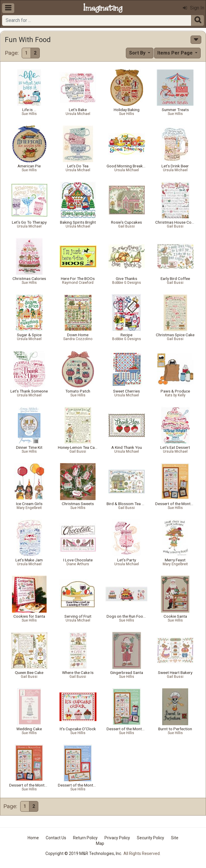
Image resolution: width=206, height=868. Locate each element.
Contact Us (56, 838)
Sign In (194, 8)
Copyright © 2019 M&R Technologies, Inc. (84, 853)
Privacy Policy (117, 838)
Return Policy (85, 838)
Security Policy (150, 838)
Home (33, 838)
